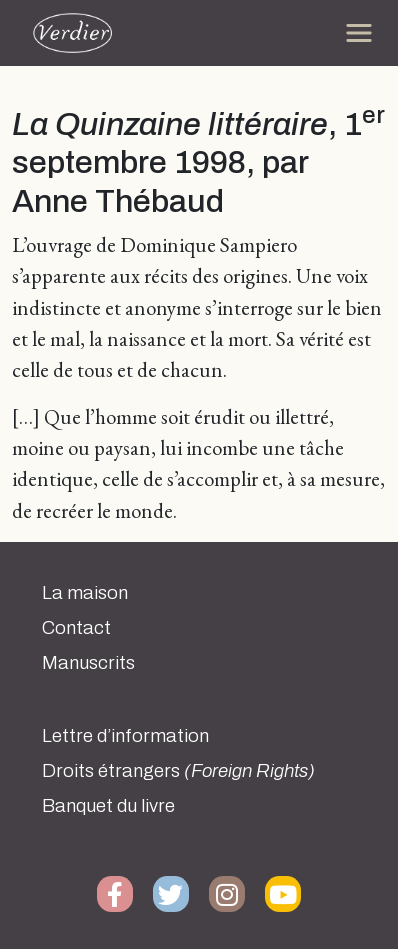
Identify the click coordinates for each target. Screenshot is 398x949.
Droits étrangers (178, 771)
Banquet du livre (108, 806)
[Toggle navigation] (359, 33)
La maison (85, 593)
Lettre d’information (125, 736)
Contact (76, 628)
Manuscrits (88, 663)
